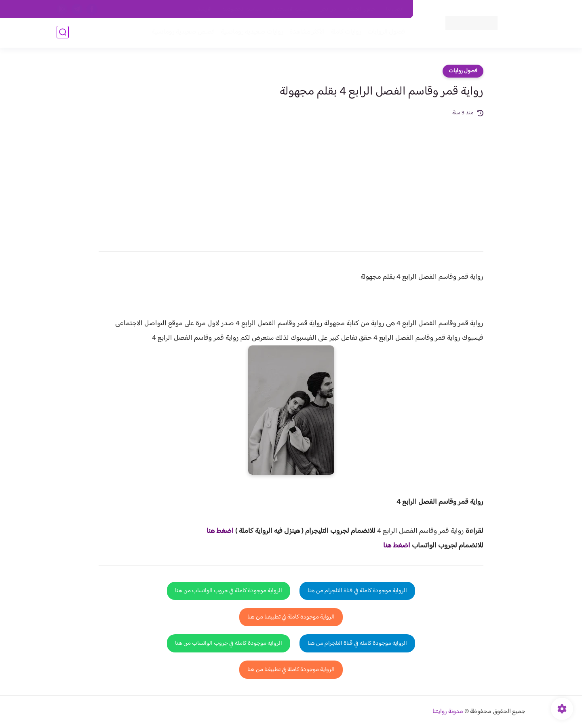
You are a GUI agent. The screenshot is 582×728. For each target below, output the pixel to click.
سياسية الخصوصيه (242, 9)
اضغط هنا (220, 531)
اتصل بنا (395, 9)
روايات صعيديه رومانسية (251, 33)
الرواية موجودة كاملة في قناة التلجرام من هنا (357, 591)
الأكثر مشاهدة (306, 33)
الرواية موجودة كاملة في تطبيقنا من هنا (291, 617)
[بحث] (63, 33)
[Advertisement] (291, 179)
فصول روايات (463, 71)
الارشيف (203, 9)
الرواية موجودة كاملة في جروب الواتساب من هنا (229, 591)
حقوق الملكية (361, 9)
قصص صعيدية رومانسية (182, 33)
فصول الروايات (385, 33)
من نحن (328, 9)
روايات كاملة (345, 33)
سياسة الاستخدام (290, 9)
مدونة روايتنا (448, 712)
